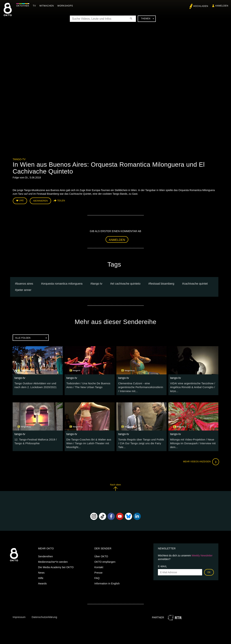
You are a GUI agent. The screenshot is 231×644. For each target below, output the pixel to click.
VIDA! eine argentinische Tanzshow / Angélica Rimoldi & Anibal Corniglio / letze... (192, 386)
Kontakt (99, 565)
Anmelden (117, 239)
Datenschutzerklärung (44, 615)
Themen (147, 19)
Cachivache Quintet (196, 283)
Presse (98, 571)
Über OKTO (101, 555)
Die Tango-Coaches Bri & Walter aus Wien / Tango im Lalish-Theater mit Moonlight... (88, 442)
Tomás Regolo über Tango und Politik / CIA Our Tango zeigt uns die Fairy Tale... (141, 442)
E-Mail (163, 565)
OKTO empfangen (105, 560)
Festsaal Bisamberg (162, 283)
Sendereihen (45, 555)
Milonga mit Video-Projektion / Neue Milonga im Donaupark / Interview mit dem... (192, 442)
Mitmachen (48, 6)
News (41, 571)
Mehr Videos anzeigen (200, 460)
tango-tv (19, 159)
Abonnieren (40, 201)
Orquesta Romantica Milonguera (63, 283)
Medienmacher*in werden (53, 560)
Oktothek (24, 6)
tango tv (97, 283)
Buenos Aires (25, 283)
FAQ (97, 576)
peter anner (24, 289)
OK (209, 570)
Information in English (107, 582)
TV (35, 6)
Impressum (19, 615)
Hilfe (41, 576)
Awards (42, 582)
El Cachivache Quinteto (126, 283)
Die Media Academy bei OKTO (56, 565)
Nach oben (115, 485)
